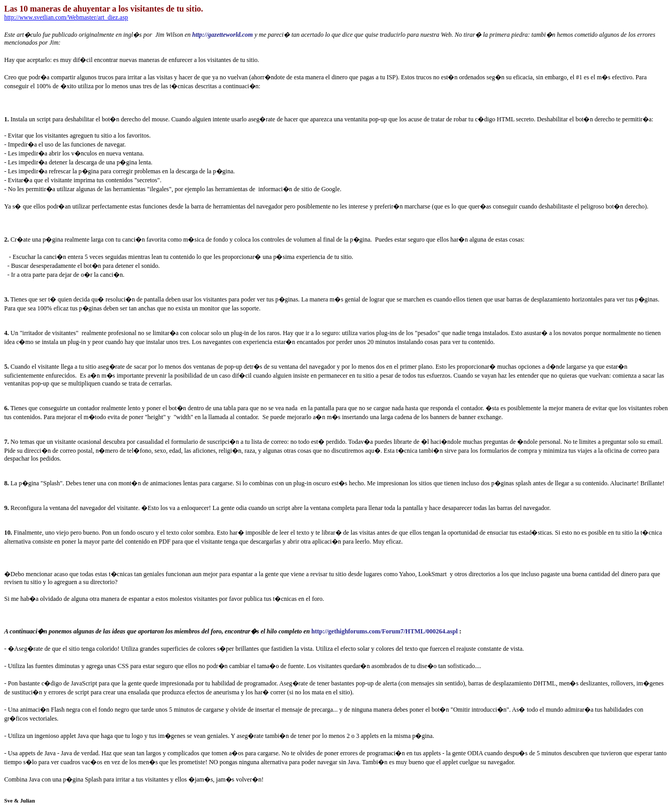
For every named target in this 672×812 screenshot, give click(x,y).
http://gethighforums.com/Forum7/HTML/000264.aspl (385, 631)
